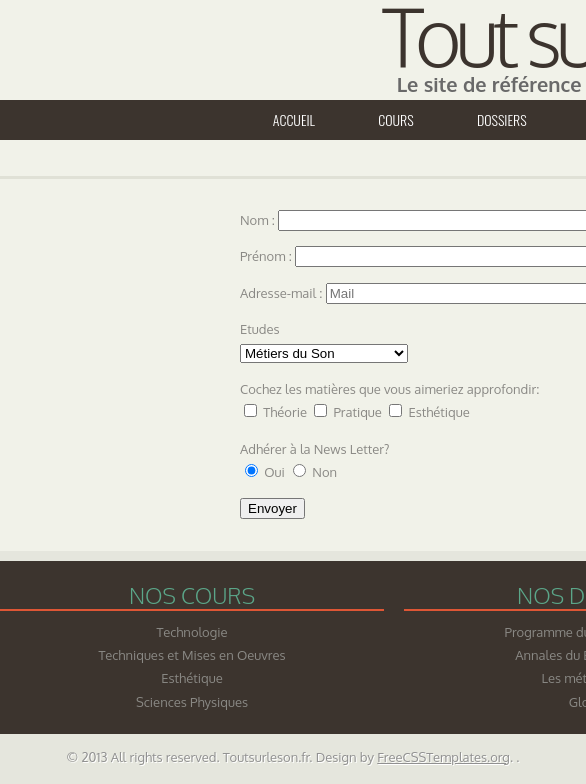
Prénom (264, 256)
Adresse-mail (278, 293)
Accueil (294, 119)
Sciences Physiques (192, 702)
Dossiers (502, 119)
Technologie (191, 632)
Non (324, 472)
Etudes (260, 329)
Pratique (357, 412)
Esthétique (438, 412)
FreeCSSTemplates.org (443, 757)
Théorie (285, 412)
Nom (256, 220)
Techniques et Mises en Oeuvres (192, 655)
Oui (276, 472)
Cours (395, 119)
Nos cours (192, 595)
